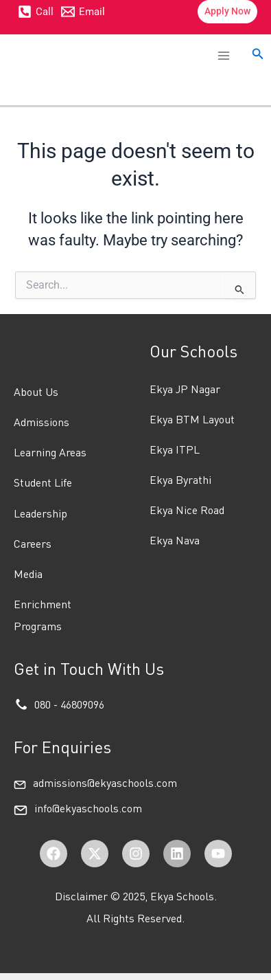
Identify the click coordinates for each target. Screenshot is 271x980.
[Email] (84, 12)
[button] (227, 12)
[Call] (36, 12)
